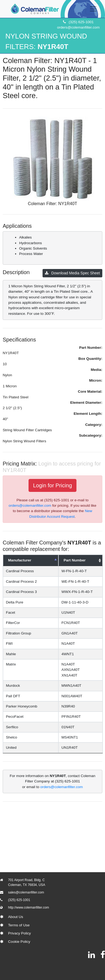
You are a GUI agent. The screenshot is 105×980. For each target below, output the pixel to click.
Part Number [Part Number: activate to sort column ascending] (72, 560)
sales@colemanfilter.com (26, 892)
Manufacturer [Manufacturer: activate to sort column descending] (20, 560)
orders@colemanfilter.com (78, 27)
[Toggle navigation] (93, 9)
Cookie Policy (19, 942)
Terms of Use (19, 925)
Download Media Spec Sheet (72, 273)
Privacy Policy (20, 933)
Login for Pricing (53, 485)
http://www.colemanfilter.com (29, 907)
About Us (16, 917)
